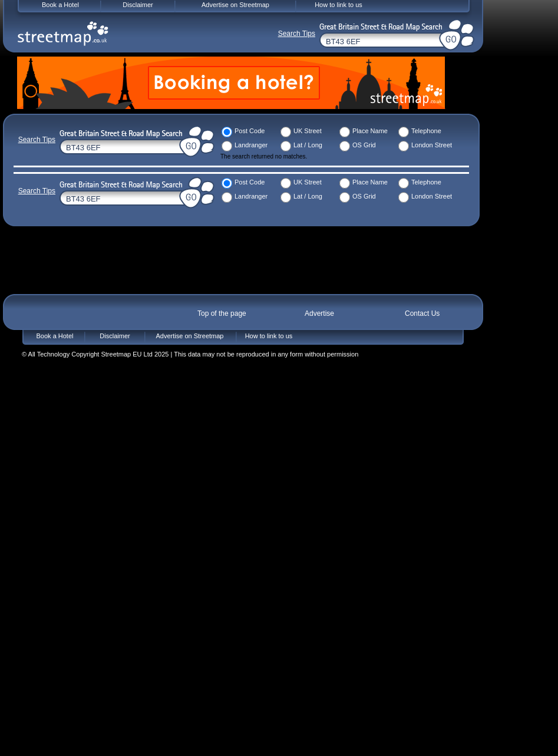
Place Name (370, 131)
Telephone (426, 131)
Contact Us (422, 313)
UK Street (308, 131)
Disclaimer (115, 336)
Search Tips (37, 140)
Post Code (250, 131)
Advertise (319, 313)
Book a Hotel (55, 336)
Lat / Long (308, 145)
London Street (432, 145)
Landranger (251, 145)
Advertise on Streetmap (190, 336)
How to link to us (269, 336)
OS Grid (364, 145)
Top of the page (222, 313)
